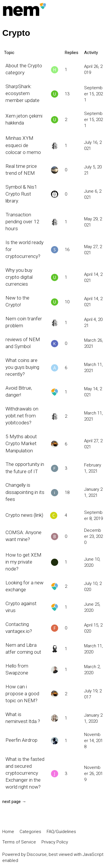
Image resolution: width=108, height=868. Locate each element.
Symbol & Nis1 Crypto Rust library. (21, 194)
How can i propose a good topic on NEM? (22, 694)
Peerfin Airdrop (21, 740)
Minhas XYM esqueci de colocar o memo (23, 145)
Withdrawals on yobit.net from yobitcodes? (22, 416)
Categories (30, 832)
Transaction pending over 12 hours (22, 222)
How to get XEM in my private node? (23, 562)
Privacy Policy (55, 842)
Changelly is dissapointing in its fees (25, 492)
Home (8, 832)
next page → (14, 802)
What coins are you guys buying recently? (22, 367)
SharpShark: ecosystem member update (22, 93)
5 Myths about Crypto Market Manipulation (21, 443)
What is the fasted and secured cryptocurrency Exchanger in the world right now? (25, 773)
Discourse (37, 854)
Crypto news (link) (24, 515)
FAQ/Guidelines (61, 832)
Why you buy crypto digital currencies (19, 277)
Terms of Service (19, 842)
